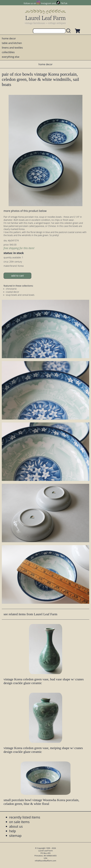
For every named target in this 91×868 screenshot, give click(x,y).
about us (16, 826)
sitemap (15, 836)
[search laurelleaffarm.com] (69, 31)
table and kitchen (12, 43)
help (13, 831)
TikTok (64, 3)
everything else (11, 57)
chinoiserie (11, 289)
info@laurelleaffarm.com (46, 861)
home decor (9, 38)
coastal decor (12, 292)
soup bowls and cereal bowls (20, 295)
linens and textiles (12, 48)
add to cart (17, 276)
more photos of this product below (25, 211)
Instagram (46, 3)
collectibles (8, 52)
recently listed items (25, 817)
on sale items (19, 822)
